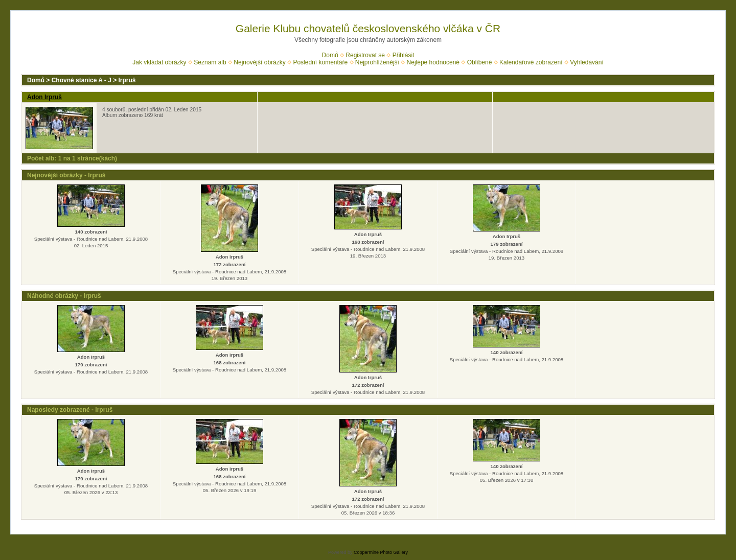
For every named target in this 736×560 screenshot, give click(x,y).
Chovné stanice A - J (82, 80)
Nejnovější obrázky (259, 62)
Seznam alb (210, 62)
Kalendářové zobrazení (531, 62)
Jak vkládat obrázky (159, 62)
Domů (330, 55)
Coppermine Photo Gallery (381, 552)
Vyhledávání (587, 62)
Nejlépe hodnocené (433, 62)
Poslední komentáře (320, 62)
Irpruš (127, 80)
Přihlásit (404, 55)
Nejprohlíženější (377, 62)
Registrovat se (365, 55)
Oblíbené (480, 62)
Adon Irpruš (44, 97)
